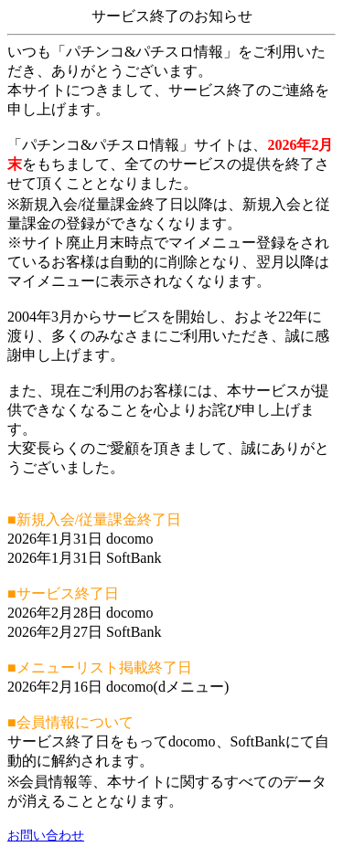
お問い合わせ (46, 836)
